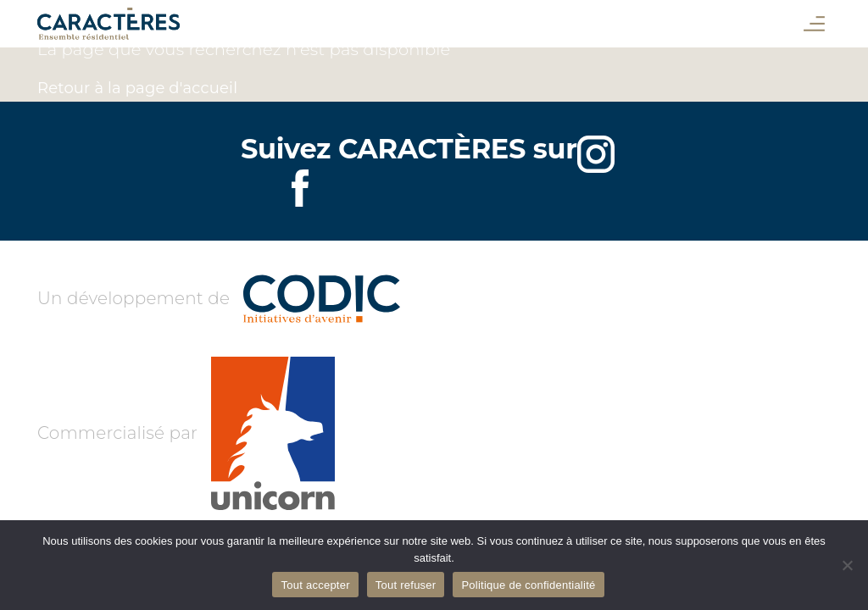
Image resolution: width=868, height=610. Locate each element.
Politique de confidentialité (528, 585)
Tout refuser (406, 585)
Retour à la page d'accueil (137, 88)
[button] (814, 24)
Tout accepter (315, 585)
